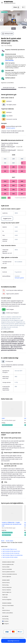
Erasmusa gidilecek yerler (8, 564)
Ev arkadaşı (5, 597)
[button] (13, 83)
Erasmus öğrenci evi (7, 592)
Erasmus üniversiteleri (7, 569)
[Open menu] (2, 3)
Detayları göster (11, 128)
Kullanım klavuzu (6, 610)
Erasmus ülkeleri (6, 567)
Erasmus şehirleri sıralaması (8, 572)
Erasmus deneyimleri (7, 587)
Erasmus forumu (6, 583)
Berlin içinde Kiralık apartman (11, 551)
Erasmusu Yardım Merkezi (8, 606)
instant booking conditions (12, 68)
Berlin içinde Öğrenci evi (10, 549)
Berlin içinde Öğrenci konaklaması (13, 555)
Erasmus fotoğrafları (7, 600)
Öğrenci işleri (5, 595)
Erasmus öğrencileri (7, 577)
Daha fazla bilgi (9, 60)
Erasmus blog (5, 585)
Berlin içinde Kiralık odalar (10, 557)
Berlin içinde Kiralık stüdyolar (11, 553)
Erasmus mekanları (7, 590)
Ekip (3, 608)
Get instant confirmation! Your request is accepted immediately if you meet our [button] (16, 66)
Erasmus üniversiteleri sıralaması (10, 574)
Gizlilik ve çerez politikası (8, 613)
